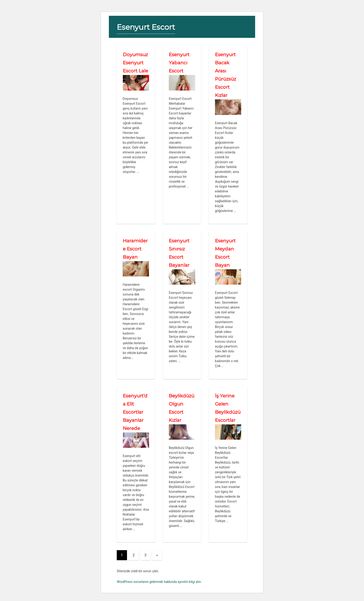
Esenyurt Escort (146, 27)
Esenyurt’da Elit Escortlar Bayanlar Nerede (135, 412)
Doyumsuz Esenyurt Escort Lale (135, 63)
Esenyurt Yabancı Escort (179, 63)
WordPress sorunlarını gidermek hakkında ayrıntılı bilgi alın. (159, 582)
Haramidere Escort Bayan (135, 249)
